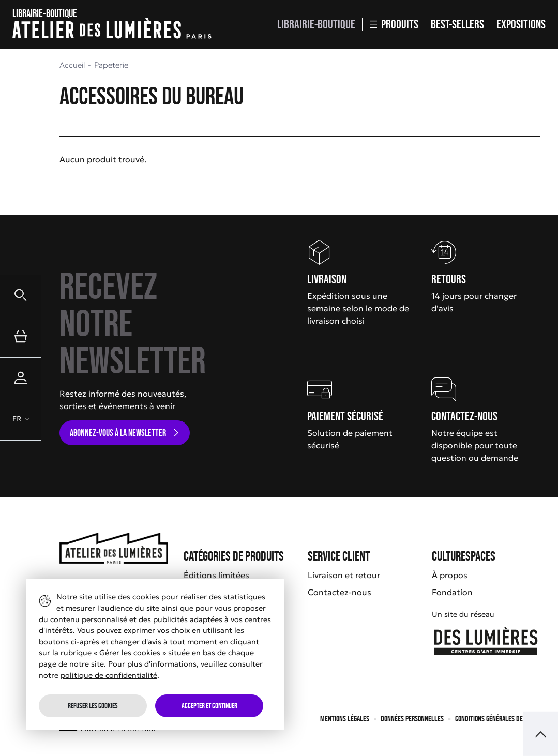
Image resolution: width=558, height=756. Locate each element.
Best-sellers (457, 24)
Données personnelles (412, 719)
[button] (21, 295)
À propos (450, 575)
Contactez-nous (340, 592)
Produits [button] (394, 24)
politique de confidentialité (109, 675)
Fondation (452, 592)
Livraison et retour (344, 575)
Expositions (521, 24)
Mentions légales (345, 719)
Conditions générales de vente (498, 719)
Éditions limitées (216, 575)
